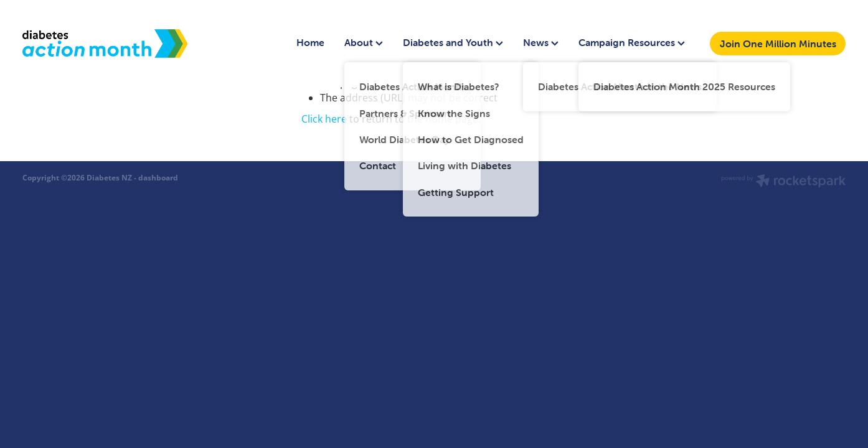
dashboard (158, 178)
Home (310, 42)
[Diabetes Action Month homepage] (105, 44)
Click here (324, 119)
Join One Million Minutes (778, 44)
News (541, 42)
